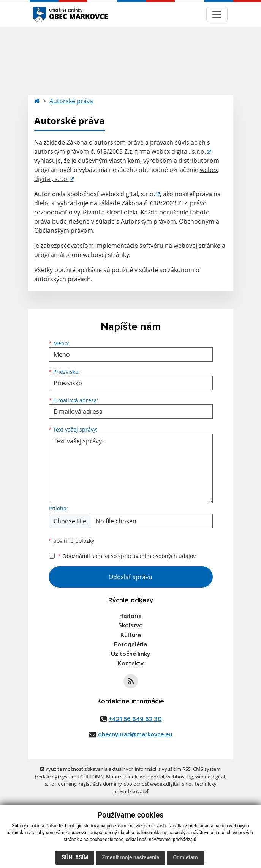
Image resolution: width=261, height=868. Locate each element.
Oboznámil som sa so (127, 556)
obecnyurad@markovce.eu (135, 734)
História (130, 616)
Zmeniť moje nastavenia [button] (130, 857)
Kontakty (131, 663)
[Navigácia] (217, 14)
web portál (152, 777)
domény (67, 784)
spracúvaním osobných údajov (157, 556)
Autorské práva (71, 101)
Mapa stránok (122, 777)
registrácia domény (100, 784)
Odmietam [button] (185, 857)
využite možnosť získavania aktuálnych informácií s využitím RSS (115, 769)
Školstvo (130, 625)
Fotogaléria (130, 644)
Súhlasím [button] (75, 857)
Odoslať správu (130, 577)
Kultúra (131, 635)
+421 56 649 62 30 (135, 719)
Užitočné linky (130, 654)
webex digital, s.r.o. (179, 151)
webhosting (180, 777)
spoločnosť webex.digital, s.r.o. (158, 784)
